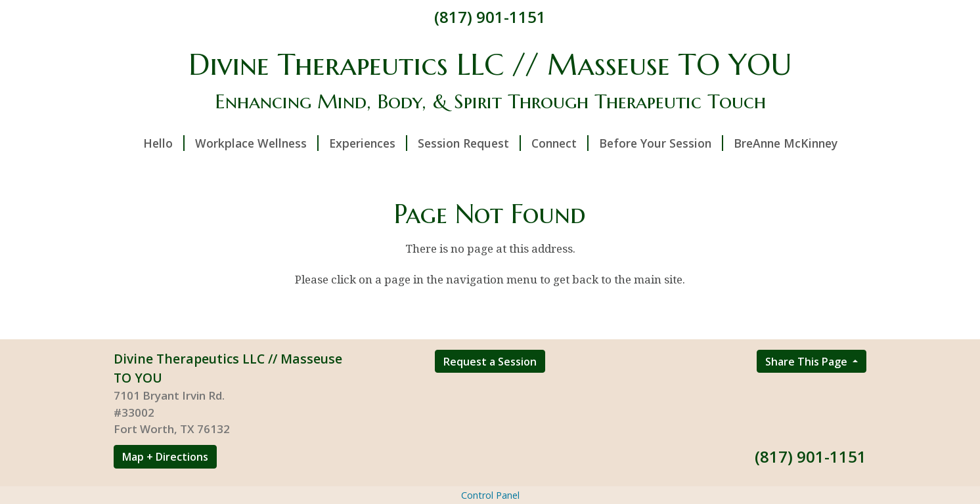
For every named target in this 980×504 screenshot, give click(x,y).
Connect (560, 143)
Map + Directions (165, 457)
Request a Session (490, 362)
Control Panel (490, 495)
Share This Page (808, 362)
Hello (164, 143)
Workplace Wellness (257, 143)
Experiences (368, 143)
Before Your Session (661, 143)
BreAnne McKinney (786, 143)
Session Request (469, 143)
